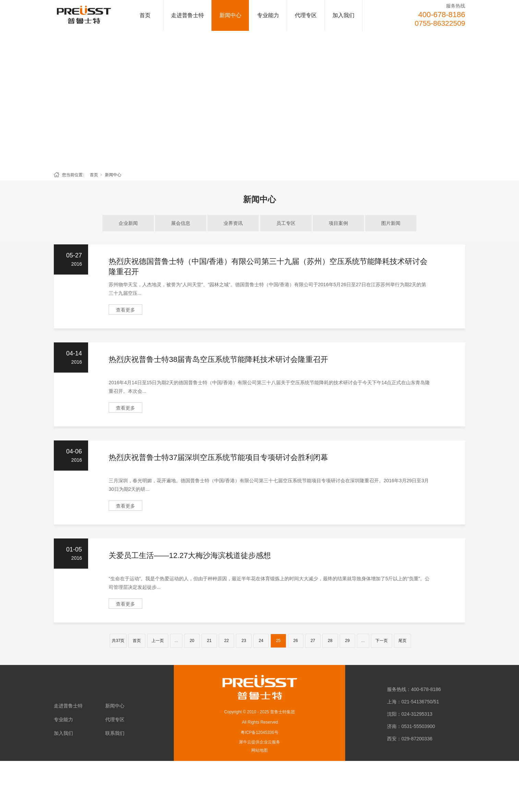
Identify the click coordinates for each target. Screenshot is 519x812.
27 (313, 641)
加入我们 (343, 15)
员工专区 (286, 223)
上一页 (158, 641)
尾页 (402, 641)
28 (330, 641)
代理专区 (306, 15)
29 (347, 641)
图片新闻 (391, 223)
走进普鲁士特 (188, 15)
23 (244, 641)
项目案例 (338, 223)
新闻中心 (230, 15)
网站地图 (259, 750)
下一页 (382, 641)
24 (261, 641)
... (176, 641)
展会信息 (181, 223)
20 (192, 641)
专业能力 (268, 15)
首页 (145, 15)
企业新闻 (128, 223)
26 (296, 641)
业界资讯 (233, 223)
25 (278, 641)
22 (226, 641)
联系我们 (115, 733)
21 (209, 641)
